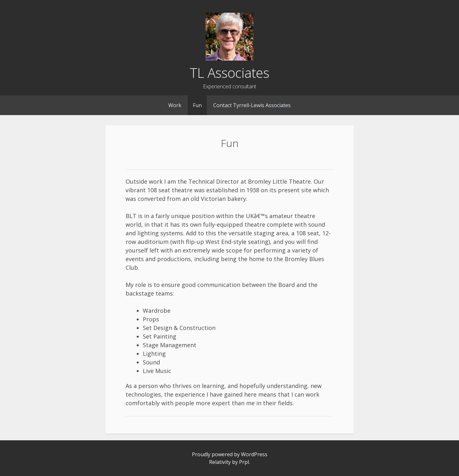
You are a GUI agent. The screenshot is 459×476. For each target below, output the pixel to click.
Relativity (220, 462)
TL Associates (229, 73)
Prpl (244, 462)
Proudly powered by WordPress (230, 454)
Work (175, 105)
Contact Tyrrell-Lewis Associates (252, 105)
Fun (197, 105)
